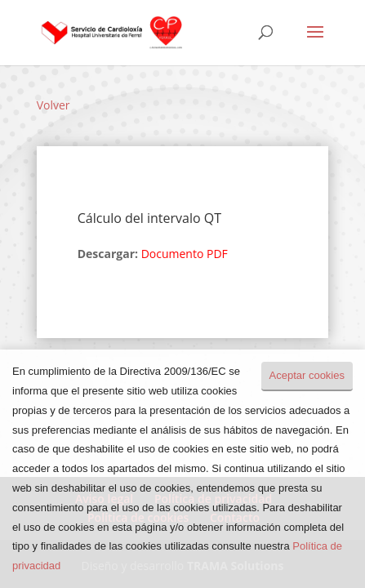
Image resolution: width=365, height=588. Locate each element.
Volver (53, 105)
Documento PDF (185, 254)
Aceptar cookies (307, 375)
